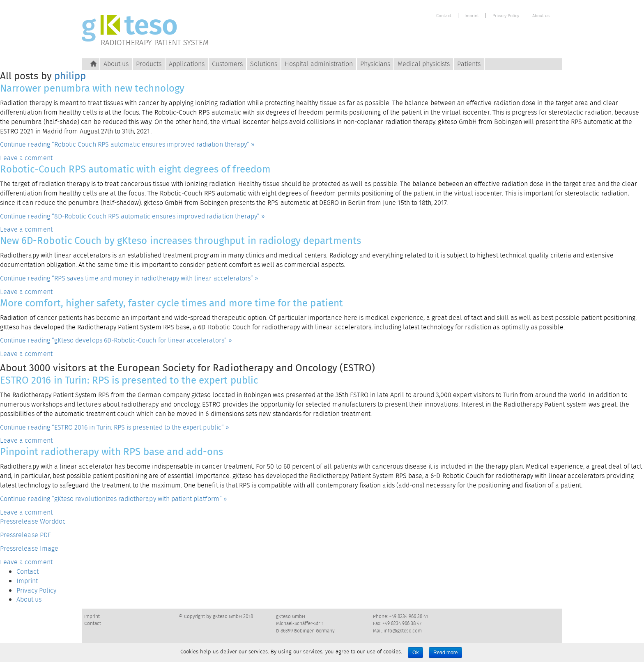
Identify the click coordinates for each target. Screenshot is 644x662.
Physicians (375, 64)
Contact (444, 16)
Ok (415, 653)
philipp (70, 76)
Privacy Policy (506, 16)
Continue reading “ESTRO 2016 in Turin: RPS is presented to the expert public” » (115, 427)
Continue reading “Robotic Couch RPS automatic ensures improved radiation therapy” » (127, 144)
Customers (227, 64)
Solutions (264, 64)
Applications (187, 64)
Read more (445, 653)
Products (149, 64)
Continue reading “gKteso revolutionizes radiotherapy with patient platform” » (114, 499)
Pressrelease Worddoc (33, 521)
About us (541, 16)
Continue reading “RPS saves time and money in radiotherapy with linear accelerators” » (129, 278)
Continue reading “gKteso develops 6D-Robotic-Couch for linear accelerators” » (116, 340)
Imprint (472, 16)
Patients (469, 64)
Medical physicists (424, 64)
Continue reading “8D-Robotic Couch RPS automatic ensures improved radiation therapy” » (132, 216)
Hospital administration (319, 64)
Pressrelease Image (29, 548)
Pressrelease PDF (25, 535)
